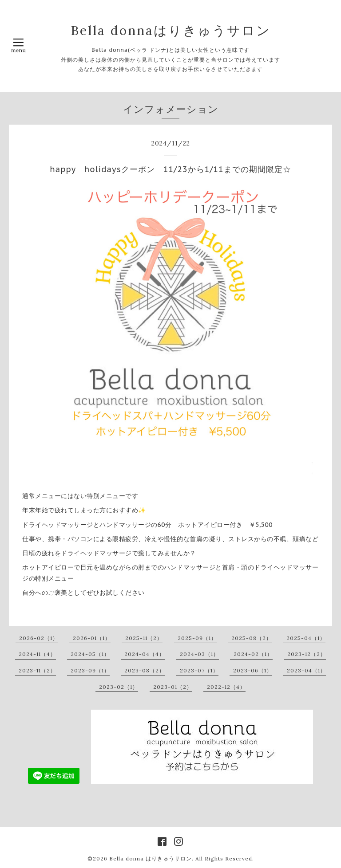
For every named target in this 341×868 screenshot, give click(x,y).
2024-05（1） (90, 654)
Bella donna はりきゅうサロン (151, 858)
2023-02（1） (119, 687)
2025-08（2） (252, 638)
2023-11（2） (37, 670)
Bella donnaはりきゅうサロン (171, 30)
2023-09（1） (90, 670)
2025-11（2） (144, 638)
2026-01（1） (92, 638)
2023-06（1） (253, 670)
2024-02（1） (253, 654)
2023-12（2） (307, 654)
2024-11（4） (37, 654)
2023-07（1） (199, 670)
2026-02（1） (39, 638)
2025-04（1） (306, 638)
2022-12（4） (226, 687)
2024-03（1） (199, 654)
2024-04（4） (145, 654)
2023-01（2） (173, 687)
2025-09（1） (197, 638)
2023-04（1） (306, 670)
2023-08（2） (145, 670)
